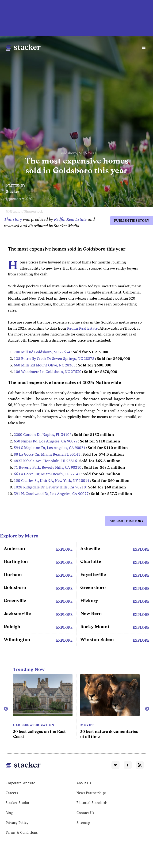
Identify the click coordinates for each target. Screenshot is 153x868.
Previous (6, 709)
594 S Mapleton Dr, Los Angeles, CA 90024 (50, 448)
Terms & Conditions (22, 832)
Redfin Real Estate (71, 219)
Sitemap (83, 823)
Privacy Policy (17, 823)
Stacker (13, 192)
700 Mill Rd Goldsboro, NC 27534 (42, 352)
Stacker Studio (17, 803)
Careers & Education (34, 725)
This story (13, 219)
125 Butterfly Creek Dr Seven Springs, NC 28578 (54, 359)
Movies (87, 725)
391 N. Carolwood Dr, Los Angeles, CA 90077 (51, 494)
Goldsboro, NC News (77, 153)
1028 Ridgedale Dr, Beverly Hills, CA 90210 (50, 487)
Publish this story (132, 221)
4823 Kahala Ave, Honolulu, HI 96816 (45, 461)
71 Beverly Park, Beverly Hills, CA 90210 (48, 467)
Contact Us (85, 813)
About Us (84, 783)
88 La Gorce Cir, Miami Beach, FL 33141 (47, 454)
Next (147, 709)
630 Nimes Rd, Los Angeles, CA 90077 (46, 441)
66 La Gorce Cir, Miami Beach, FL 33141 (47, 474)
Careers (12, 793)
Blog (9, 813)
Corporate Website (20, 783)
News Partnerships (91, 793)
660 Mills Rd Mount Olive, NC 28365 (45, 365)
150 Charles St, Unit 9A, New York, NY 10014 (52, 481)
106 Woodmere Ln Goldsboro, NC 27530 (48, 372)
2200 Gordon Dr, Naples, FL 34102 (43, 435)
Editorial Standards (92, 803)
